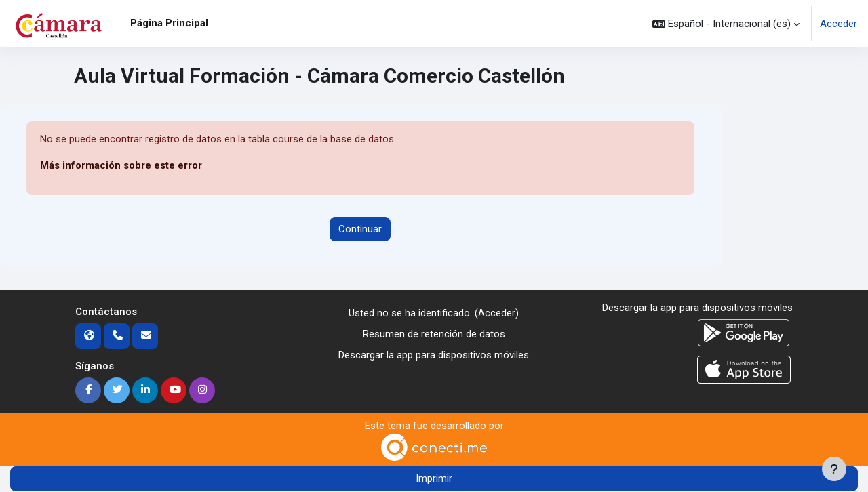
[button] (726, 24)
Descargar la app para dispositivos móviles (434, 355)
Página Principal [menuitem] (169, 23)
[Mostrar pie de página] (834, 469)
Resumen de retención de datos (434, 334)
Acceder (839, 24)
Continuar (360, 229)
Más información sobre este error (121, 166)
